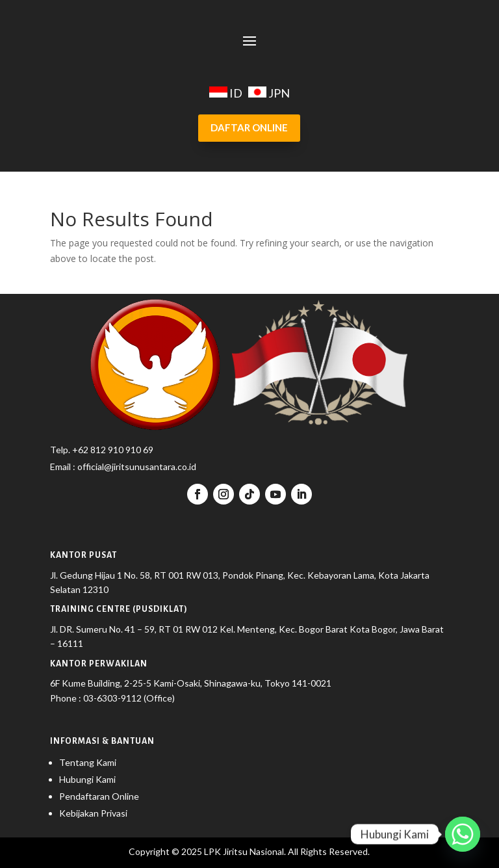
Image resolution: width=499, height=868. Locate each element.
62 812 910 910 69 (116, 450)
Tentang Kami (88, 762)
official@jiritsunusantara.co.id (136, 467)
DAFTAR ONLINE (249, 127)
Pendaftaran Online (99, 796)
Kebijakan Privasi (93, 813)
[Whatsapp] (463, 834)
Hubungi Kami (87, 779)
